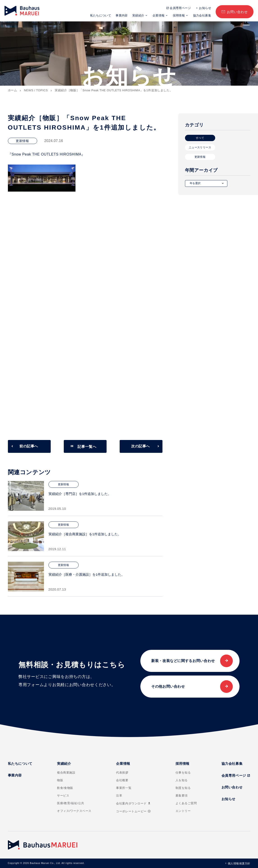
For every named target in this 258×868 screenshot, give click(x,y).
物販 (60, 780)
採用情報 (179, 15)
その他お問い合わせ (168, 686)
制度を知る (183, 788)
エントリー (183, 811)
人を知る (182, 780)
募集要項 (182, 796)
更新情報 (200, 157)
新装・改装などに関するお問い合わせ (183, 661)
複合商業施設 (66, 773)
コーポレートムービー (133, 811)
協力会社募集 (202, 15)
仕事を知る (183, 773)
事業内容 (122, 15)
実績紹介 (138, 15)
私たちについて (101, 15)
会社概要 (122, 780)
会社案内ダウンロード (133, 803)
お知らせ (205, 8)
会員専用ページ (180, 8)
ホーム (13, 90)
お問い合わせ (237, 12)
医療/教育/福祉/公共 (71, 803)
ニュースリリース (200, 147)
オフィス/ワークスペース (74, 811)
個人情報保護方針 (239, 863)
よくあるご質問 (186, 803)
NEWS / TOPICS (36, 90)
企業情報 (159, 15)
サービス (63, 796)
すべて (200, 138)
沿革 (119, 796)
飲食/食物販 (65, 788)
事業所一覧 (124, 788)
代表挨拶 (122, 773)
